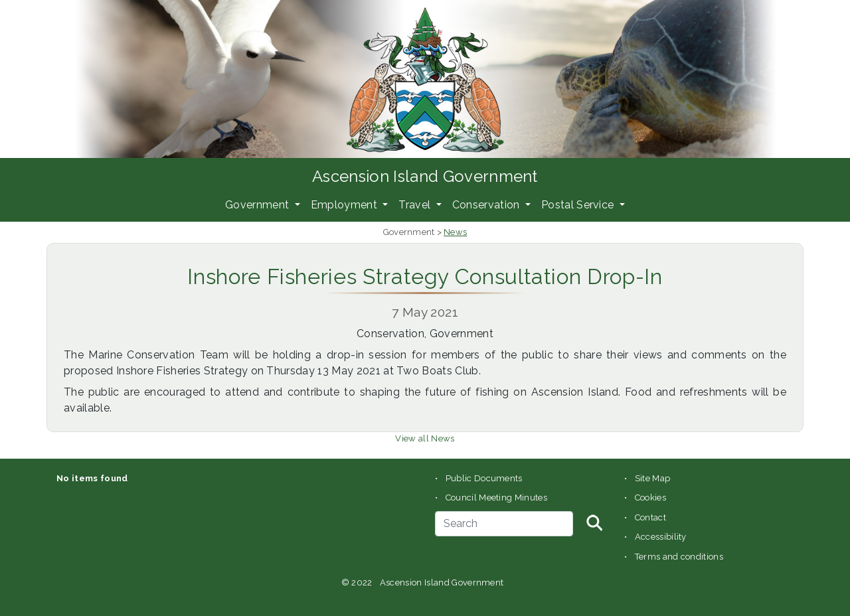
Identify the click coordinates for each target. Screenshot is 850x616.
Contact (650, 517)
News (455, 232)
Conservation (487, 205)
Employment (346, 205)
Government (259, 205)
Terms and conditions (679, 557)
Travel (416, 205)
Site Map (653, 478)
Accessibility (661, 537)
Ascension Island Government (425, 176)
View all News (425, 438)
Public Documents (484, 478)
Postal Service (579, 205)
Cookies (650, 498)
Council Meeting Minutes (496, 498)
